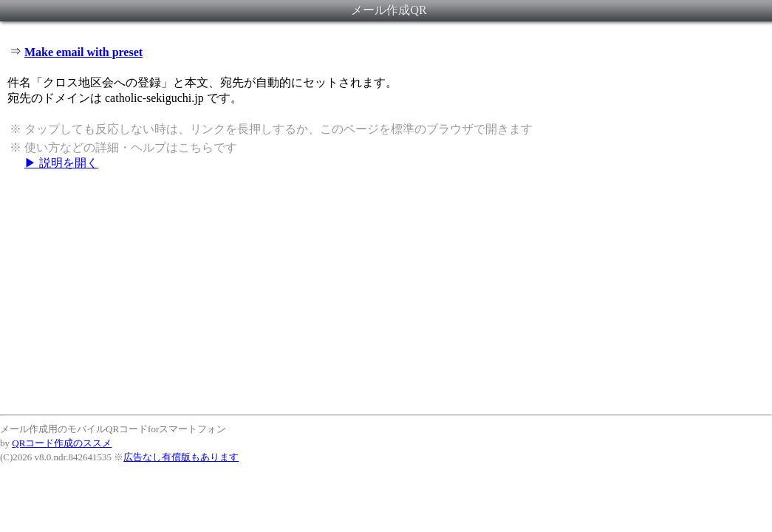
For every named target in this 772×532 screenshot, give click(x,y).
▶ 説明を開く (61, 163)
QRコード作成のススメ (62, 443)
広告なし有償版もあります (181, 457)
